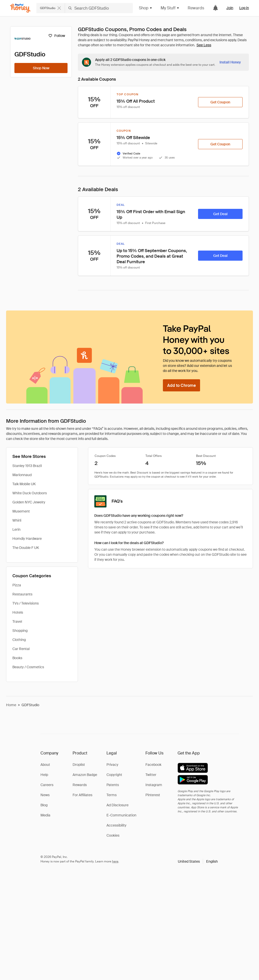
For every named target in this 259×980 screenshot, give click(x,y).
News (45, 795)
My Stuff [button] (170, 8)
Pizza (17, 585)
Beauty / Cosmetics (28, 667)
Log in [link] (244, 8)
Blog (44, 805)
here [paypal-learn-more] (115, 861)
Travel (17, 621)
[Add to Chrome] (181, 385)
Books (17, 658)
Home (11, 705)
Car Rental (21, 649)
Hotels (18, 612)
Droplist (79, 765)
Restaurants (22, 594)
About (45, 765)
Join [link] (230, 8)
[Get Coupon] (220, 102)
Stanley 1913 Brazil (27, 466)
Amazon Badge (85, 775)
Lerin (16, 529)
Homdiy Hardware (27, 539)
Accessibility (116, 825)
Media (45, 815)
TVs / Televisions (26, 603)
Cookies (113, 835)
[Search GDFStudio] (99, 8)
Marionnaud (22, 475)
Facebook (153, 765)
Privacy (112, 765)
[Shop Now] (41, 68)
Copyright (114, 775)
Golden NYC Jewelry (29, 502)
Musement (21, 511)
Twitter (151, 775)
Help (44, 775)
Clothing (19, 640)
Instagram (154, 785)
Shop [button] (146, 8)
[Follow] (57, 36)
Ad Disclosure (117, 805)
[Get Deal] (220, 214)
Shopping (20, 631)
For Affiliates (82, 795)
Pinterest (153, 795)
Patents (113, 785)
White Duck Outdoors (30, 493)
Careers (47, 785)
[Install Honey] (230, 62)
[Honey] (20, 8)
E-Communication (121, 815)
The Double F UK (26, 548)
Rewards (196, 8)
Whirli (17, 520)
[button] (198, 861)
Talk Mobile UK (24, 484)
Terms (112, 795)
